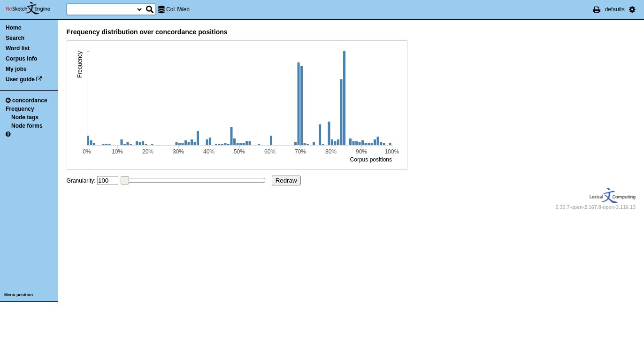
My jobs (16, 69)
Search (15, 38)
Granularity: (81, 181)
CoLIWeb (178, 9)
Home (13, 28)
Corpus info (21, 59)
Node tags (25, 117)
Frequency (20, 109)
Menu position (19, 295)
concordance (27, 100)
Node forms (27, 126)
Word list (18, 48)
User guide (20, 79)
